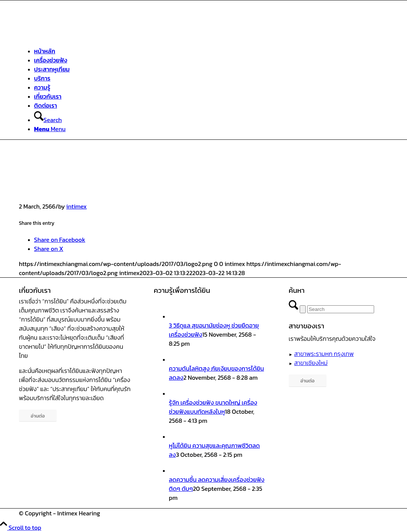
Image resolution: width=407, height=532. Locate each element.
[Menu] (50, 129)
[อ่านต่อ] (38, 416)
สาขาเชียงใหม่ (311, 363)
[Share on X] (49, 249)
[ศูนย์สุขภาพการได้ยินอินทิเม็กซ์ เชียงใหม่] (76, 36)
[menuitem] (217, 51)
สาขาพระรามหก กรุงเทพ (324, 354)
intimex (76, 206)
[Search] (48, 120)
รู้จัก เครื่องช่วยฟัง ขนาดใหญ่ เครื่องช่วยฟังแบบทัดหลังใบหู (213, 407)
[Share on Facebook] (60, 240)
